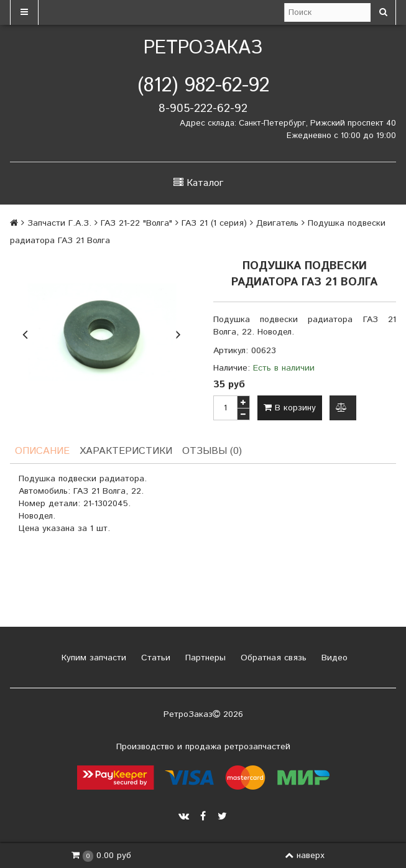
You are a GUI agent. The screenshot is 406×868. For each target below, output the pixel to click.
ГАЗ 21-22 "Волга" (136, 223)
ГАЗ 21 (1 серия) (214, 223)
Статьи (154, 658)
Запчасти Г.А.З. (59, 223)
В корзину (290, 408)
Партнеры (204, 658)
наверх (305, 856)
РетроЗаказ (203, 48)
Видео (333, 658)
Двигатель (277, 223)
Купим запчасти (92, 658)
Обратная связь (272, 658)
